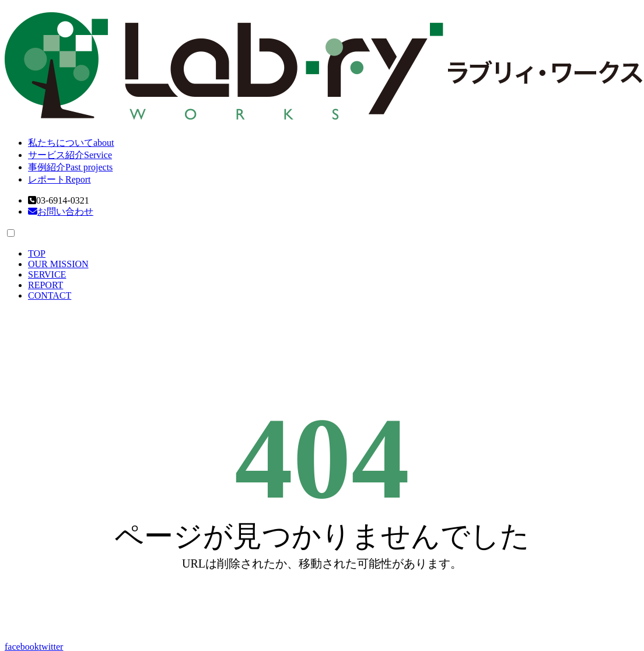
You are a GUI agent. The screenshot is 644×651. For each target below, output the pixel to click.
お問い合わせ (61, 211)
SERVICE (47, 274)
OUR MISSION (58, 264)
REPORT (45, 285)
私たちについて (71, 143)
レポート (60, 179)
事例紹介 (70, 167)
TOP (37, 253)
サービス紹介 (70, 155)
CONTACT (50, 295)
